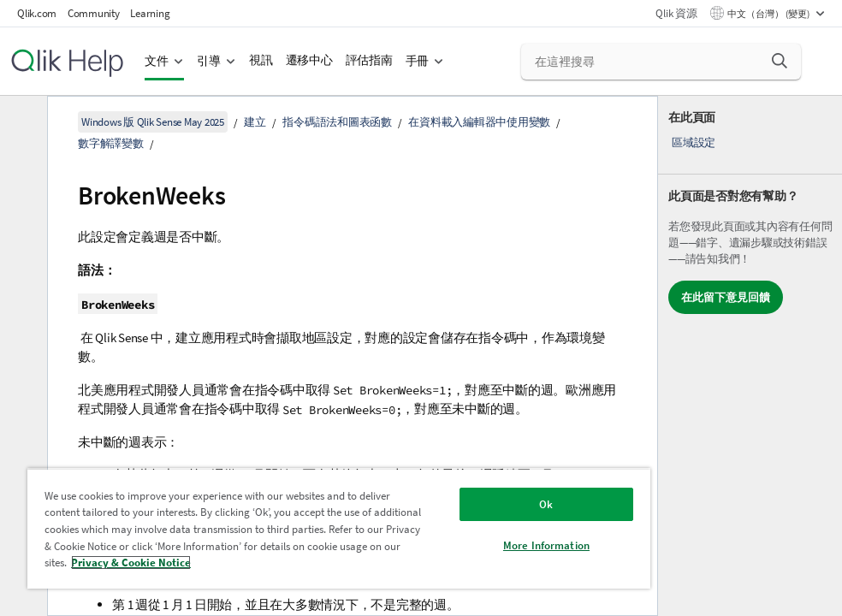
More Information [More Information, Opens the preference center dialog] (546, 545)
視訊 (261, 60)
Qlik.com (37, 13)
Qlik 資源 (676, 13)
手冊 (418, 61)
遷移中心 (309, 60)
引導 (209, 61)
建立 (255, 122)
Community (94, 13)
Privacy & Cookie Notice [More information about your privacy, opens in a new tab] (131, 563)
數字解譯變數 (111, 143)
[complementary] (750, 356)
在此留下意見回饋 (726, 297)
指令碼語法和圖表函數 (337, 122)
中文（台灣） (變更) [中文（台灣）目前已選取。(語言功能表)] (769, 14)
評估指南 (369, 60)
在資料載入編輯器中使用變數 (479, 122)
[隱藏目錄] (21, 122)
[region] (339, 528)
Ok (546, 504)
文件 (157, 61)
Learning (150, 13)
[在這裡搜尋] (661, 62)
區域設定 (694, 142)
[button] (780, 61)
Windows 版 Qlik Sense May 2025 (153, 122)
